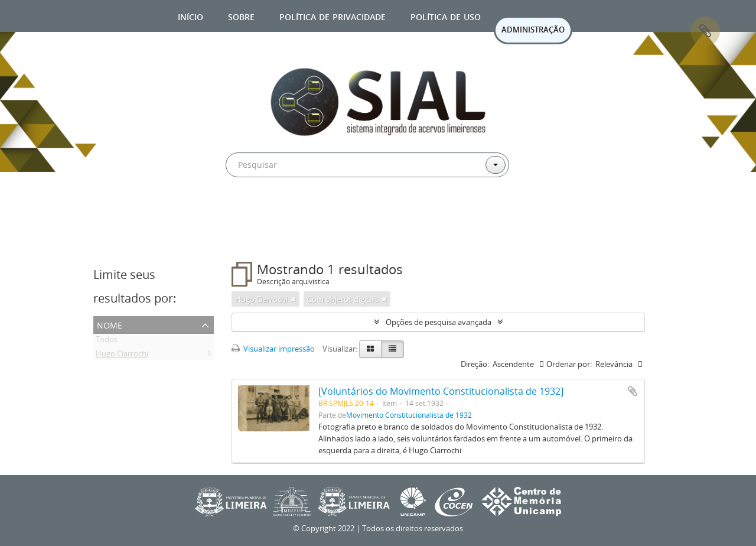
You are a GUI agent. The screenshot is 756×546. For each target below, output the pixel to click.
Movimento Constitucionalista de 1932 (409, 415)
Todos (107, 342)
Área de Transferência (705, 31)
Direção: (475, 364)
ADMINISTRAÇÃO (533, 30)
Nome (110, 324)
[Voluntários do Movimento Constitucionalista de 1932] (441, 391)
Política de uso (446, 16)
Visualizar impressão (273, 349)
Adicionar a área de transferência (633, 391)
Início (190, 16)
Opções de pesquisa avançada (439, 322)
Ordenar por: (569, 364)
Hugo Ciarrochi (122, 356)
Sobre (241, 16)
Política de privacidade (333, 16)
